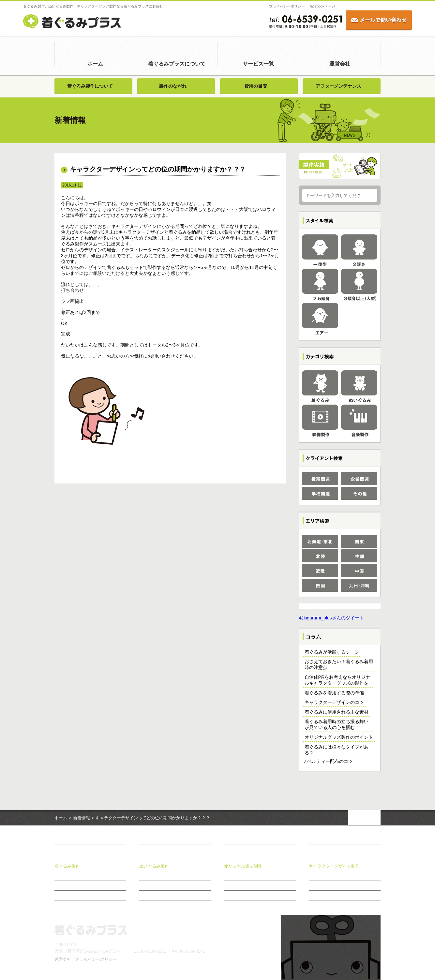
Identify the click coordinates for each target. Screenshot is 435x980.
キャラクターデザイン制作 (334, 866)
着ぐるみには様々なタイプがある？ (337, 750)
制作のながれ (236, 896)
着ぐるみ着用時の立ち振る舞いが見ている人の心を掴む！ (337, 725)
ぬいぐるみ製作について (161, 876)
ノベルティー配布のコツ (328, 762)
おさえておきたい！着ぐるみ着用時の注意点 (339, 665)
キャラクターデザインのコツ (334, 703)
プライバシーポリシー (256, 6)
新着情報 (82, 818)
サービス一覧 (258, 64)
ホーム (95, 64)
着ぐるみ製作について (90, 86)
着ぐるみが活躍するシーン (332, 652)
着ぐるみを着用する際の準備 (334, 693)
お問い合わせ (322, 840)
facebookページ (291, 6)
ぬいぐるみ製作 (154, 866)
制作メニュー (236, 886)
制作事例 (317, 886)
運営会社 (340, 64)
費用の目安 (256, 86)
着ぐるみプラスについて (177, 64)
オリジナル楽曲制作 (243, 866)
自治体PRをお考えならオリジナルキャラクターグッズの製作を (337, 680)
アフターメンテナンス (338, 86)
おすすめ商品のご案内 (328, 905)
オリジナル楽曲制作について (249, 876)
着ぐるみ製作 (67, 866)
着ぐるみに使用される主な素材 (337, 712)
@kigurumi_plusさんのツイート (331, 618)
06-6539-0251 (153, 951)
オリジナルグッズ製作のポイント (339, 737)
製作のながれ (173, 86)
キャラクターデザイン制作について (340, 876)
